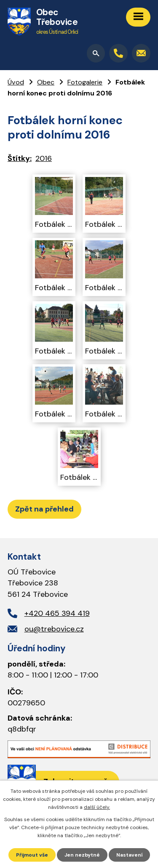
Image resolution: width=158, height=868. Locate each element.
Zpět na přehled (44, 509)
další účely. (97, 807)
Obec (46, 82)
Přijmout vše (32, 855)
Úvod (16, 82)
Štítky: (20, 158)
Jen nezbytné (82, 855)
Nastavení (129, 855)
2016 (44, 158)
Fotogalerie (85, 82)
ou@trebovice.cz (54, 629)
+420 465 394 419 (57, 613)
